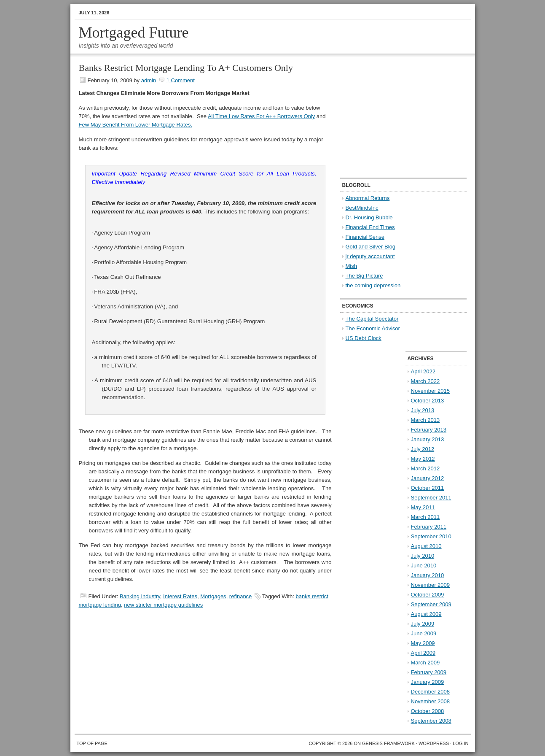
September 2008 (431, 721)
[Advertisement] (393, 116)
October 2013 (428, 401)
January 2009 (428, 682)
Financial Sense (365, 237)
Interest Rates (180, 596)
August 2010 (426, 546)
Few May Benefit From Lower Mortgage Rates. (136, 125)
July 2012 (423, 449)
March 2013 (426, 420)
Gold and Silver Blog (371, 247)
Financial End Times (370, 227)
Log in (460, 743)
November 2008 (431, 701)
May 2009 (423, 643)
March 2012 (426, 468)
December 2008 (431, 692)
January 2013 (428, 439)
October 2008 (428, 711)
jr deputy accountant (370, 256)
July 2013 (423, 410)
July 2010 (423, 556)
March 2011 (426, 517)
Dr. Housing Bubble (369, 217)
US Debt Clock (364, 338)
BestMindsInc (362, 208)
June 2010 (424, 566)
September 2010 (431, 536)
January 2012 (428, 478)
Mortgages (213, 596)
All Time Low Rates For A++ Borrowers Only (261, 116)
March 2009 (426, 663)
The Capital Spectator (372, 319)
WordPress (434, 743)
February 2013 (429, 430)
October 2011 (428, 488)
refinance (240, 596)
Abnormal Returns (368, 198)
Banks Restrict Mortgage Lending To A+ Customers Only (186, 68)
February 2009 (429, 672)
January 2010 (428, 575)
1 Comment (181, 80)
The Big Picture (364, 276)
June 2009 (424, 633)
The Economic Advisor (373, 328)
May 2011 (423, 507)
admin (149, 80)
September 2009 (431, 604)
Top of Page (92, 743)
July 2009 (423, 624)
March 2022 (426, 381)
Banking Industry (140, 596)
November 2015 (431, 391)
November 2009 (431, 585)
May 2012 (423, 459)
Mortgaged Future (134, 32)
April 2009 (423, 653)
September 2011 (431, 498)
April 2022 (423, 371)
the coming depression (373, 285)
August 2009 (426, 614)
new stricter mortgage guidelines (163, 605)
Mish (351, 266)
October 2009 (428, 595)
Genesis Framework (388, 743)
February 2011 (429, 527)
